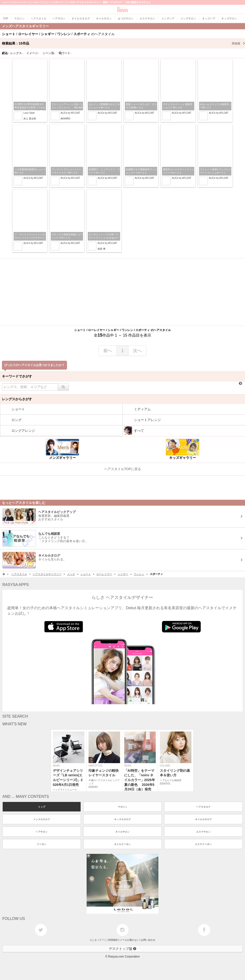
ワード (65, 53)
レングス (17, 53)
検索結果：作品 (123, 43)
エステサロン (203, 832)
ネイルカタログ (203, 819)
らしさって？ (97, 940)
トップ (42, 807)
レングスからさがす (17, 399)
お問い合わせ (148, 940)
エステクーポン (203, 844)
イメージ (33, 53)
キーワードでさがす (17, 376)
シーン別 (49, 53)
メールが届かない (129, 940)
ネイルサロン (122, 832)
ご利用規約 (112, 940)
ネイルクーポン (122, 844)
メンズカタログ (42, 819)
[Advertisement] (122, 292)
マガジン (122, 807)
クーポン (42, 844)
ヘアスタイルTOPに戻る (123, 469)
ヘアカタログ (203, 807)
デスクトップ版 (122, 949)
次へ (137, 351)
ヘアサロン (42, 832)
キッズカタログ (122, 819)
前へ (108, 351)
